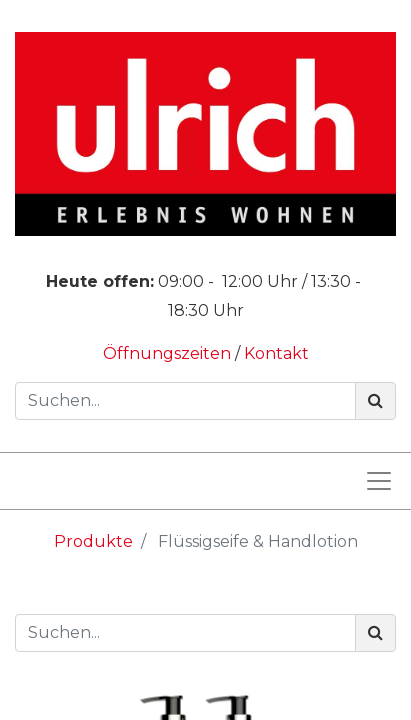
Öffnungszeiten (169, 353)
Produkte (93, 541)
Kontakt (276, 353)
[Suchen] (375, 401)
